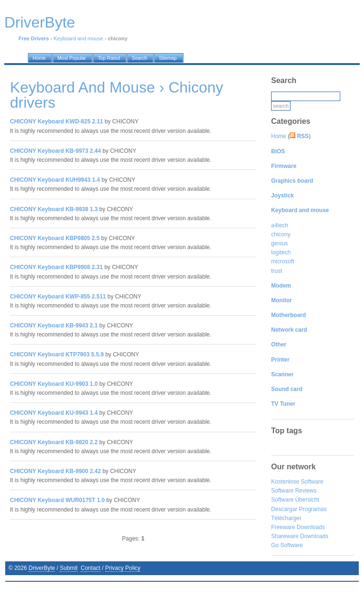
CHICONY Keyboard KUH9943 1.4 (55, 180)
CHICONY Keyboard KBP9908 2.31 (56, 267)
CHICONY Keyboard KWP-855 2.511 (58, 297)
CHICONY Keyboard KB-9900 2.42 (55, 471)
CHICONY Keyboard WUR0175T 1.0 (57, 500)
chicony (281, 234)
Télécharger (286, 518)
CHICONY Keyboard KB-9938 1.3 (54, 209)
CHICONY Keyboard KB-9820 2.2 (54, 442)
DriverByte (42, 568)
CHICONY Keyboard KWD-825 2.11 (57, 121)
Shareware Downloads (300, 536)
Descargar (284, 509)
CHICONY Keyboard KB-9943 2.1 (54, 326)
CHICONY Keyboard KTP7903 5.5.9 (57, 354)
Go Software (287, 545)
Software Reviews (294, 491)
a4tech (280, 225)
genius (279, 243)
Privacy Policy (123, 568)
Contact (90, 568)
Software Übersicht (295, 500)
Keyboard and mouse (78, 38)
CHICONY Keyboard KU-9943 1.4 (54, 413)
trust (277, 271)
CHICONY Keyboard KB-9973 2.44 (55, 151)
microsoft (283, 261)
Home (279, 136)
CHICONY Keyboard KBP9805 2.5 (55, 238)
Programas (313, 509)
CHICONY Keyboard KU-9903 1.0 (54, 384)
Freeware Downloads (298, 527)
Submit (68, 568)
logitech (281, 252)
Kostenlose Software (297, 482)
